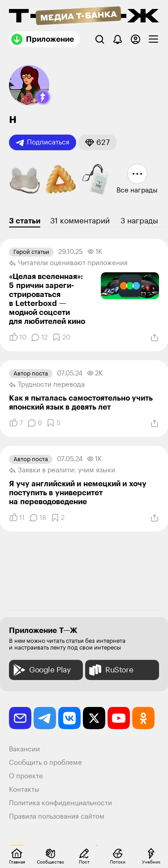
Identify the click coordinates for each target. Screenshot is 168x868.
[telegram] (45, 718)
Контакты (24, 790)
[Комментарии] (39, 337)
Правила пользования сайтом (57, 817)
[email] (20, 718)
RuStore (110, 670)
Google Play (41, 670)
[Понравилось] (18, 337)
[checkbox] (153, 39)
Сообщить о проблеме (45, 763)
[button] (43, 97)
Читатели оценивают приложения (68, 263)
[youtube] (119, 718)
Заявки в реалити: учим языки (62, 471)
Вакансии (24, 749)
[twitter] (94, 718)
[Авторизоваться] (136, 39)
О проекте (26, 776)
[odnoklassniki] (143, 718)
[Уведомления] (118, 39)
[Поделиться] (155, 338)
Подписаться (43, 143)
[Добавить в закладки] (61, 337)
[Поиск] (100, 39)
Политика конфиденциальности (60, 803)
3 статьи (25, 221)
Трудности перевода (47, 385)
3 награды (139, 221)
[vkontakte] (69, 718)
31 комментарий (80, 221)
